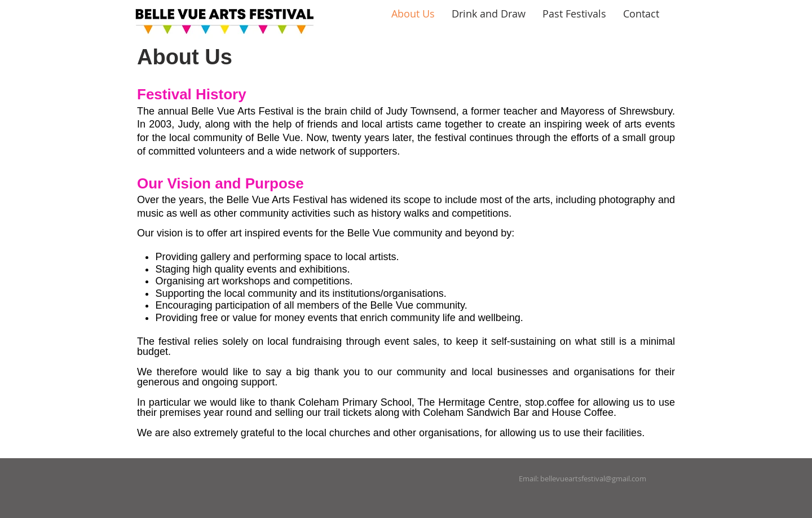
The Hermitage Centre (468, 402)
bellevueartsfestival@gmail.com (593, 479)
